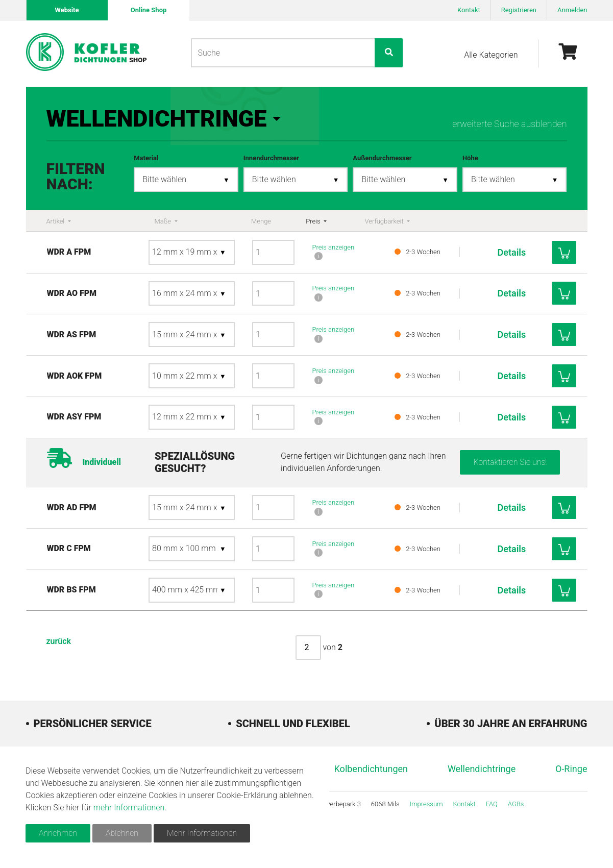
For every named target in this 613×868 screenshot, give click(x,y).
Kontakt (469, 10)
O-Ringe (571, 792)
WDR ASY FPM (115, 435)
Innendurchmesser (271, 158)
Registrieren (519, 10)
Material (146, 158)
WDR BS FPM (112, 614)
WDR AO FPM (113, 293)
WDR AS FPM (113, 334)
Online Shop (148, 10)
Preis (314, 221)
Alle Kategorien (491, 55)
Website (67, 10)
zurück (59, 665)
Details (504, 252)
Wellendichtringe (482, 792)
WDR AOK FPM (115, 381)
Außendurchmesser (382, 158)
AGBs (516, 827)
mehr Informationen (129, 808)
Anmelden (572, 10)
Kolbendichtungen (371, 792)
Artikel (56, 221)
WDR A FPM (110, 252)
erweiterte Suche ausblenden (509, 124)
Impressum (426, 827)
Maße (164, 221)
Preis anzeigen (333, 247)
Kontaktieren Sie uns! (510, 486)
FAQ (492, 827)
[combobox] (186, 180)
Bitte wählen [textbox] (164, 180)
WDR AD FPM (113, 531)
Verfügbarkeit (385, 221)
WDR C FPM (110, 572)
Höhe (470, 158)
